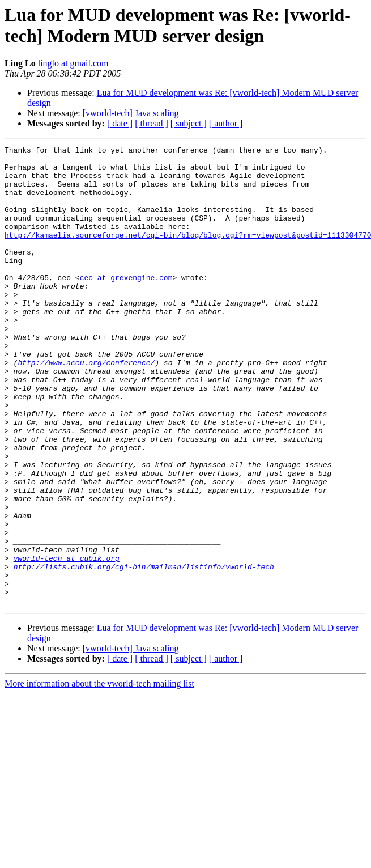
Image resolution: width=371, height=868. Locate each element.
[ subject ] (189, 123)
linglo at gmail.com (73, 63)
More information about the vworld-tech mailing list (99, 775)
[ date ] (120, 123)
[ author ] (226, 123)
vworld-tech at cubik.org (67, 641)
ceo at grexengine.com (126, 304)
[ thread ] (152, 123)
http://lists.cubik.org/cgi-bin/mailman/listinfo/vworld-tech (144, 651)
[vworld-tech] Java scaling (131, 113)
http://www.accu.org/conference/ (86, 407)
